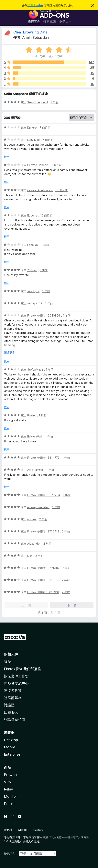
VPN (8, 782)
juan (30, 556)
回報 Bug (11, 712)
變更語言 (9, 854)
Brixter (32, 415)
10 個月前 (61, 190)
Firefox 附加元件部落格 (22, 669)
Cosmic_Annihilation (40, 190)
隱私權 (8, 830)
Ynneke (32, 270)
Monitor (10, 796)
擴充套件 (34, 21)
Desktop (11, 740)
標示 (7, 157)
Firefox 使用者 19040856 (44, 315)
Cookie (23, 830)
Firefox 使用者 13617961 (43, 592)
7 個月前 (45, 128)
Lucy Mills (33, 140)
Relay (8, 789)
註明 (15, 837)
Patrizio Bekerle (38, 165)
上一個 (26, 605)
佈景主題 (50, 21)
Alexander (34, 544)
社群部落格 (13, 698)
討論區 (9, 705)
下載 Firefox (36, 5)
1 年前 (54, 102)
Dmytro (32, 128)
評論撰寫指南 (15, 720)
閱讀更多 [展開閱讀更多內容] (9, 352)
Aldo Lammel (35, 470)
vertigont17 (35, 303)
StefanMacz (35, 369)
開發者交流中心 (16, 683)
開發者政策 (13, 691)
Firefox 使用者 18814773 (43, 458)
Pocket (10, 804)
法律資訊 (39, 830)
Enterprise (12, 754)
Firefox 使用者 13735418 (43, 531)
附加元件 (11, 654)
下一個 (72, 605)
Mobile (10, 747)
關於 (7, 662)
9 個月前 (56, 165)
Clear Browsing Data (30, 32)
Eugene (32, 215)
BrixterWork (35, 436)
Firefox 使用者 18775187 (44, 568)
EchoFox (33, 245)
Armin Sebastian (35, 37)
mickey (32, 519)
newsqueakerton (38, 507)
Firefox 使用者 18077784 (44, 495)
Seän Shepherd (38, 102)
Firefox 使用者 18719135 (43, 580)
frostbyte (33, 291)
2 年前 (43, 519)
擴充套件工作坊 (16, 676)
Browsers (12, 775)
